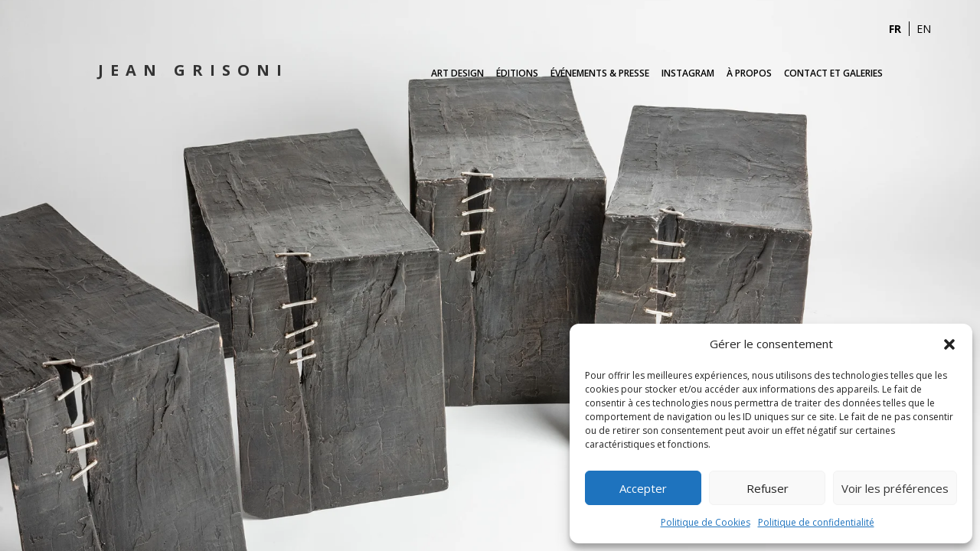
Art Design (457, 73)
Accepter (643, 488)
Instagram (688, 73)
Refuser (768, 488)
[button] (949, 344)
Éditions (517, 73)
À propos (749, 73)
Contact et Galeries (833, 73)
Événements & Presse (600, 73)
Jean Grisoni (193, 70)
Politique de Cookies (706, 522)
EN (924, 29)
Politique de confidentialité (816, 522)
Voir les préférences (895, 488)
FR (895, 29)
